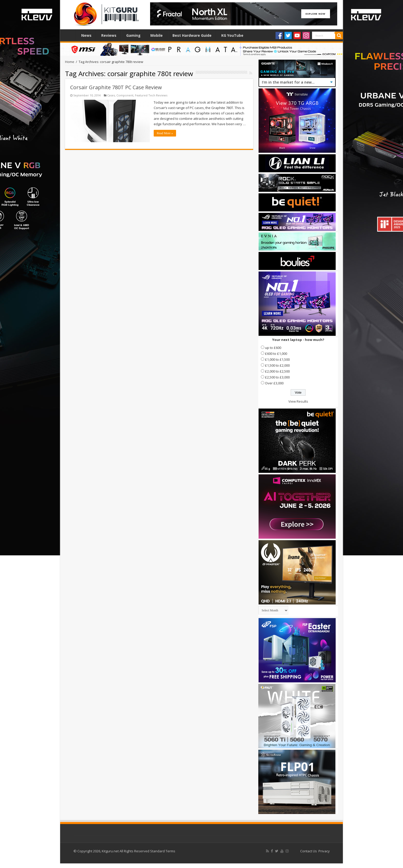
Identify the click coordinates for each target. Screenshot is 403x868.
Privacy (324, 851)
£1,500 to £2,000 (277, 365)
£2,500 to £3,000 (277, 377)
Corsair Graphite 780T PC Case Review (116, 87)
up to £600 (273, 348)
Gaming (133, 35)
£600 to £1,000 (276, 354)
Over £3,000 (274, 383)
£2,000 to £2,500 (277, 371)
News (86, 35)
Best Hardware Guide (192, 35)
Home (69, 35)
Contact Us (309, 851)
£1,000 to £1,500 (277, 359)
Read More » (165, 133)
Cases (111, 95)
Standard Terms (163, 851)
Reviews (109, 35)
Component (125, 95)
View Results (298, 401)
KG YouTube (232, 35)
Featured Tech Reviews (151, 95)
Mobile (157, 35)
